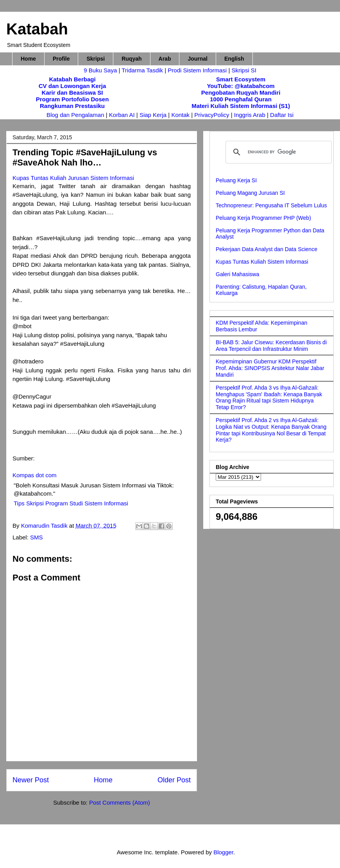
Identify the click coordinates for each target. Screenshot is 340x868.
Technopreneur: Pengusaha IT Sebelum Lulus (271, 205)
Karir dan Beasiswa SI (72, 93)
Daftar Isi (282, 115)
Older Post (174, 780)
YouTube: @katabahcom (241, 86)
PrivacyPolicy (212, 115)
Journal (198, 59)
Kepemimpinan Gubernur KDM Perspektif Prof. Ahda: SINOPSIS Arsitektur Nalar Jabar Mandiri (270, 368)
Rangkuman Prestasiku (72, 106)
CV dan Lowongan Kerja (72, 86)
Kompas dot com (35, 475)
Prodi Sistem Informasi (197, 70)
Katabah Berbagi (72, 79)
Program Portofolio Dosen (72, 99)
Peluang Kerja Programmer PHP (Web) (263, 218)
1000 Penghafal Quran (241, 99)
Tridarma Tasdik (143, 70)
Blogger (223, 852)
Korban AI (122, 115)
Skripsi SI (244, 70)
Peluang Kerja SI (236, 180)
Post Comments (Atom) (120, 802)
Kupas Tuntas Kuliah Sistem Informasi (262, 262)
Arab (165, 59)
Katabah (37, 29)
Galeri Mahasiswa (237, 274)
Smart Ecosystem (241, 79)
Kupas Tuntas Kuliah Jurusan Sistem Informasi (73, 178)
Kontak (180, 115)
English (234, 59)
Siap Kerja (153, 115)
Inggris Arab (251, 115)
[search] (277, 152)
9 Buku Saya (101, 70)
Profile (61, 59)
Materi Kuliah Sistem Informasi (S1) (241, 106)
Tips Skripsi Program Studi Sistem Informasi (71, 503)
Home (28, 59)
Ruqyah (132, 59)
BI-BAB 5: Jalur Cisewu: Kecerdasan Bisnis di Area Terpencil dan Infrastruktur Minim (271, 346)
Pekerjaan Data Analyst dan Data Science (267, 249)
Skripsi (96, 59)
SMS (37, 537)
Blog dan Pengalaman (75, 115)
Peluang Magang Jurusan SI (250, 193)
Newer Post (31, 780)
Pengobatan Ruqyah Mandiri (241, 93)
